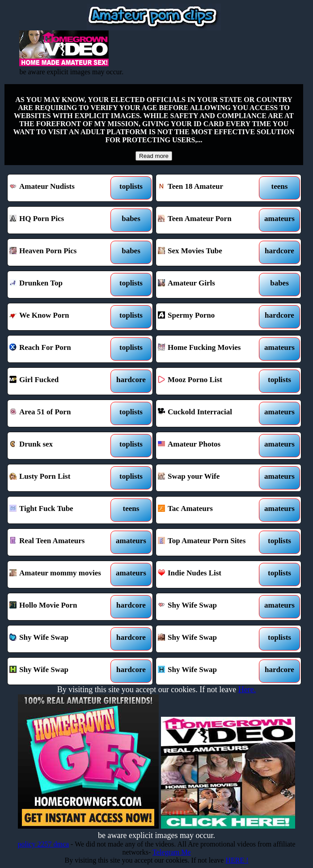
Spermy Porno (210, 317)
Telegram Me (172, 852)
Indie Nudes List (210, 574)
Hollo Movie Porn (61, 607)
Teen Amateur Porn (210, 220)
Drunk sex (61, 446)
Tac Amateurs (210, 510)
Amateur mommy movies (61, 574)
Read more (154, 156)
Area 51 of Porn (61, 413)
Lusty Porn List (61, 478)
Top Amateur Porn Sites (210, 542)
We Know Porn (61, 317)
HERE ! (237, 860)
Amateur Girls (210, 285)
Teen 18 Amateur (210, 188)
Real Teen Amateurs (61, 542)
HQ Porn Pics (61, 220)
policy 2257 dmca (43, 844)
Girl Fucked (61, 381)
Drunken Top (61, 285)
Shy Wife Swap (210, 607)
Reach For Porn (61, 349)
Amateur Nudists (61, 188)
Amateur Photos (210, 446)
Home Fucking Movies (210, 349)
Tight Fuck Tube (61, 510)
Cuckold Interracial (210, 413)
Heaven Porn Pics (61, 252)
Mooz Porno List (210, 381)
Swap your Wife (210, 478)
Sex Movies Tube (210, 252)
